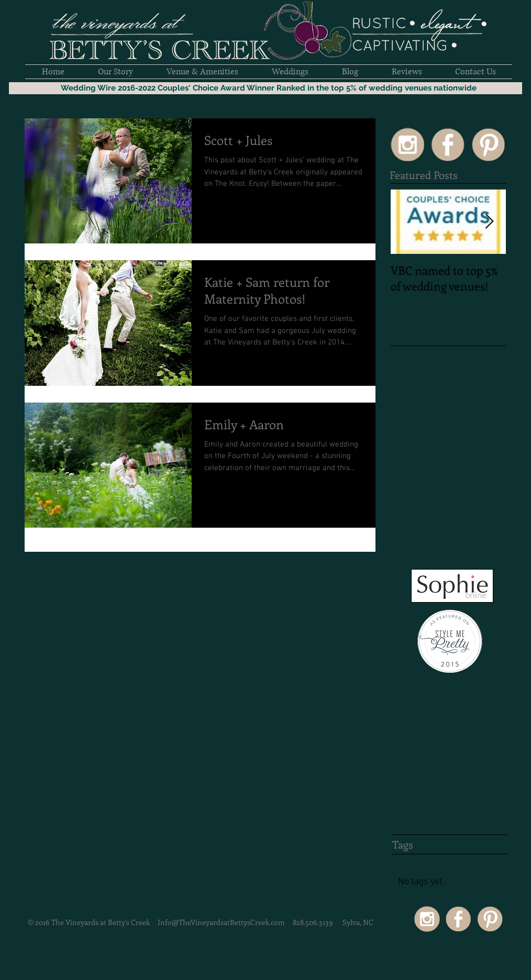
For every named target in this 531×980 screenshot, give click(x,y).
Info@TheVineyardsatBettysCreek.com (221, 922)
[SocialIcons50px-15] (407, 144)
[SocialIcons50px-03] (488, 144)
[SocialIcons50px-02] (448, 144)
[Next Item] (489, 222)
